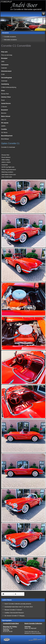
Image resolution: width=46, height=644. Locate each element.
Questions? (7, 594)
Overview (19, 594)
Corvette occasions (10, 37)
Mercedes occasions (10, 40)
